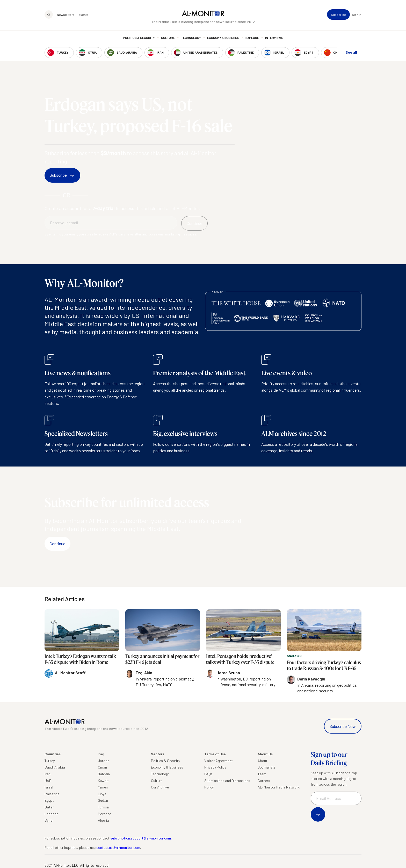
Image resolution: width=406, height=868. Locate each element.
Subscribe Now (343, 726)
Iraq (101, 754)
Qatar (49, 807)
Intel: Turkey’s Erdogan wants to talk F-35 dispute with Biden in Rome (80, 659)
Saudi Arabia (55, 767)
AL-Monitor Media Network (279, 787)
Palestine (52, 794)
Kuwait (103, 781)
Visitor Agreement (219, 761)
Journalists (267, 767)
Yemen (103, 787)
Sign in (357, 15)
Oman (102, 767)
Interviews (274, 38)
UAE (48, 781)
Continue (57, 544)
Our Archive (160, 787)
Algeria (103, 820)
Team (262, 774)
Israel (49, 787)
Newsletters (66, 15)
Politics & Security (139, 38)
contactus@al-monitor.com (118, 847)
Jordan (104, 761)
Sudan (103, 800)
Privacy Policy (215, 767)
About (263, 761)
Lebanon (51, 814)
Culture (168, 38)
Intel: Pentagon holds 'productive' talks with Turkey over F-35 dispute (240, 659)
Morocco (105, 814)
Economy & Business (223, 38)
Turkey (50, 761)
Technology (191, 38)
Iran (48, 774)
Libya (102, 794)
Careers (264, 781)
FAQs (208, 774)
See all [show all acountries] (351, 52)
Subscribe (338, 15)
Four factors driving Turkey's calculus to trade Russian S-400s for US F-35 (324, 665)
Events (84, 15)
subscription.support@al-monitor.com (141, 838)
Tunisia (103, 807)
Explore (252, 38)
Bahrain (104, 774)
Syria (49, 820)
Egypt (49, 800)
